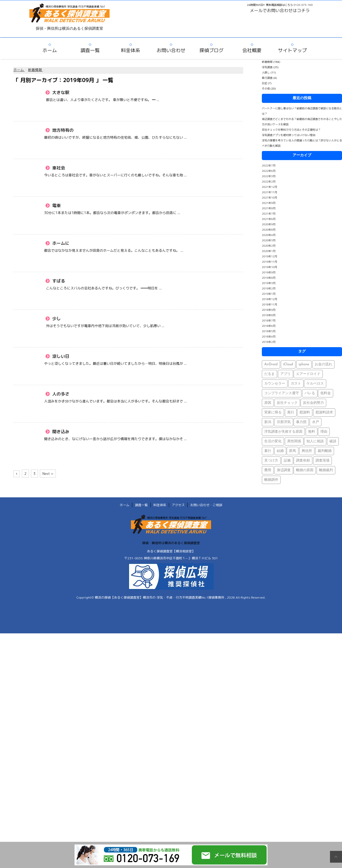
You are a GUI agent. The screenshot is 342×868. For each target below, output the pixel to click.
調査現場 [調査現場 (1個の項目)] (322, 461)
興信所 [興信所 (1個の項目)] (307, 451)
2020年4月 (269, 235)
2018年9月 (269, 310)
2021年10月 (269, 197)
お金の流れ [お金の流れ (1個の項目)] (323, 364)
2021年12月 (269, 187)
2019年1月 (269, 294)
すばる (58, 281)
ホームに (60, 243)
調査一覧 (90, 50)
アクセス (178, 505)
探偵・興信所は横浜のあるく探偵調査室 (171, 543)
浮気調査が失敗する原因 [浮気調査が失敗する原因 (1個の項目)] (283, 432)
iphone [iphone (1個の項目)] (304, 364)
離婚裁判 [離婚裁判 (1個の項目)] (326, 470)
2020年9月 (269, 224)
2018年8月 (269, 315)
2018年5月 (269, 331)
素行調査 (267, 78)
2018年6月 (269, 326)
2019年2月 (269, 288)
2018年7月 (269, 320)
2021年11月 (269, 192)
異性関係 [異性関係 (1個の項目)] (294, 441)
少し (56, 319)
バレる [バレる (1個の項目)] (310, 393)
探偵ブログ (211, 50)
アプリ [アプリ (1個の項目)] (285, 374)
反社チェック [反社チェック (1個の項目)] (287, 403)
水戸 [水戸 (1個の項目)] (316, 422)
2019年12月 (269, 256)
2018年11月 (269, 304)
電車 (56, 206)
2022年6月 (269, 171)
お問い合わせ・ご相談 (206, 505)
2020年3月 (269, 240)
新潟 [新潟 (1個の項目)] (268, 422)
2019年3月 (269, 283)
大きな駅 (60, 92)
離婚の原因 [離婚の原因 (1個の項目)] (305, 470)
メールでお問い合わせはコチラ (280, 10)
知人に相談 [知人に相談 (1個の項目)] (315, 441)
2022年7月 (269, 165)
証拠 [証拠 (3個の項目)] (287, 461)
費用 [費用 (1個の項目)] (268, 470)
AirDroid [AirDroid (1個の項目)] (271, 364)
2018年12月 (269, 299)
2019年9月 (269, 272)
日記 (265, 83)
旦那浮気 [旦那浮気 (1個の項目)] (284, 422)
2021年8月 (269, 208)
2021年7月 (269, 214)
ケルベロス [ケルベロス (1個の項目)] (315, 384)
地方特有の (62, 130)
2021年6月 (269, 219)
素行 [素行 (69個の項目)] (268, 451)
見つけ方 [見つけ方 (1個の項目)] (271, 461)
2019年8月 (269, 278)
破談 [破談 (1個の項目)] (333, 441)
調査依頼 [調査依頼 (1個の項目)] (303, 461)
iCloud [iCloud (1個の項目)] (288, 364)
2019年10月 (269, 267)
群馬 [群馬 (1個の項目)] (293, 451)
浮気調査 (267, 67)
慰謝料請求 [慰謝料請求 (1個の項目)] (324, 412)
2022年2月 (269, 181)
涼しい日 (60, 356)
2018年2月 (269, 342)
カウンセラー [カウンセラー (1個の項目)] (275, 384)
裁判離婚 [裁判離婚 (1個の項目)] (325, 451)
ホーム (50, 50)
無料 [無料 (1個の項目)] (312, 432)
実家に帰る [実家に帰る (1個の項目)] (273, 412)
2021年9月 (269, 203)
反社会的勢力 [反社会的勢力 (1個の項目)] (313, 403)
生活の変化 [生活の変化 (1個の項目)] (273, 441)
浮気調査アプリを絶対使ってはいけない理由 (289, 135)
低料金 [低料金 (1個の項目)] (326, 393)
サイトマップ (292, 50)
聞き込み (60, 432)
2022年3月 (269, 176)
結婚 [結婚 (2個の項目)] (280, 451)
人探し (266, 72)
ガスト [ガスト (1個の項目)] (296, 384)
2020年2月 (269, 246)
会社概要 (252, 50)
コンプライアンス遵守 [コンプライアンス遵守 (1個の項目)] (282, 393)
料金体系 (131, 50)
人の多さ (60, 394)
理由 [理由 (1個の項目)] (324, 432)
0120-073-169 (303, 5)
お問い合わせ (171, 50)
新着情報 (267, 62)
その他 (266, 88)
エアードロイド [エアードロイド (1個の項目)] (308, 374)
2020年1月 (269, 251)
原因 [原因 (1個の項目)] (268, 403)
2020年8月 (269, 230)
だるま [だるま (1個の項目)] (269, 374)
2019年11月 (269, 262)
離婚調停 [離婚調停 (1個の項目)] (271, 480)
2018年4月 (269, 336)
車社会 (58, 168)
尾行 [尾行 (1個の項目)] (291, 412)
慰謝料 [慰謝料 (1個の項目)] (305, 412)
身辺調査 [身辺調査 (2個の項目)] (284, 470)
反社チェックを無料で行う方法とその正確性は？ (291, 130)
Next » (48, 474)
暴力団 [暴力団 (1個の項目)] (301, 422)
